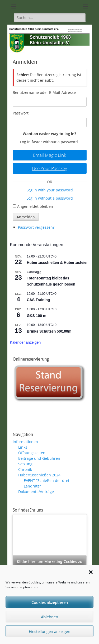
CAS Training (39, 300)
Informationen (25, 442)
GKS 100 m (37, 316)
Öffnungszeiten (32, 453)
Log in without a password (50, 198)
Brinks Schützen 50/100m (49, 331)
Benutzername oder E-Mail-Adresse (44, 92)
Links (23, 447)
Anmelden (26, 217)
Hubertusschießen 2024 (39, 475)
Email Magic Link (49, 155)
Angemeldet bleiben (35, 206)
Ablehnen (49, 617)
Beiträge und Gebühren (39, 458)
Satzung (25, 464)
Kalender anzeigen (25, 342)
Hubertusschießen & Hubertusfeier (57, 263)
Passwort (21, 113)
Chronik (25, 469)
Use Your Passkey (49, 168)
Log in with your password (50, 190)
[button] (91, 572)
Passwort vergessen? (36, 227)
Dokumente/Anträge (36, 492)
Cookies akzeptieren (50, 602)
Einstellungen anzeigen (49, 631)
